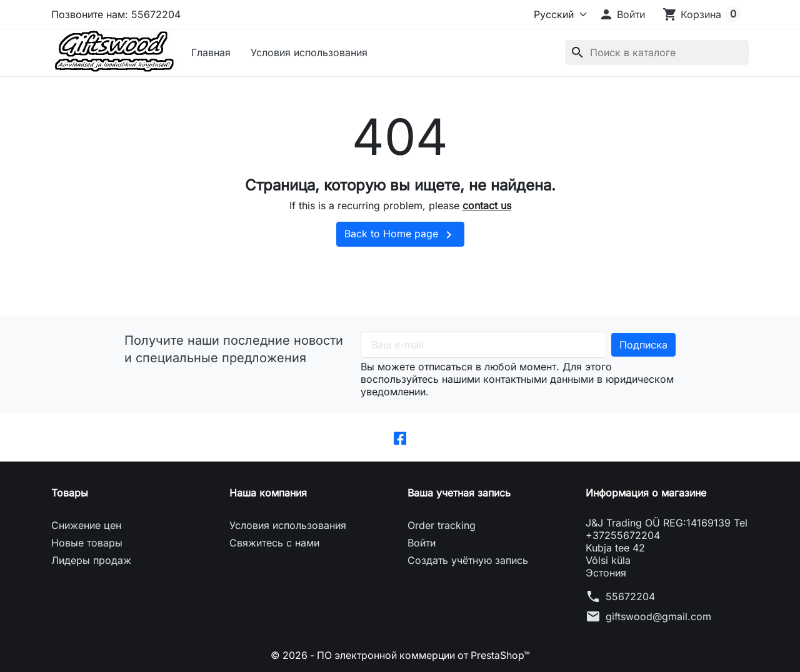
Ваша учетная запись (459, 493)
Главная (211, 52)
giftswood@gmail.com (658, 616)
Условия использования (309, 52)
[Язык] (555, 14)
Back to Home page (400, 235)
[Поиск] (657, 52)
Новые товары (87, 543)
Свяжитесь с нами (274, 543)
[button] (622, 14)
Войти (422, 543)
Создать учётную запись (468, 560)
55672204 (630, 596)
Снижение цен (86, 525)
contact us (487, 205)
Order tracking (442, 525)
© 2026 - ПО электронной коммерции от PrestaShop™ (400, 655)
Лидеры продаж (91, 560)
